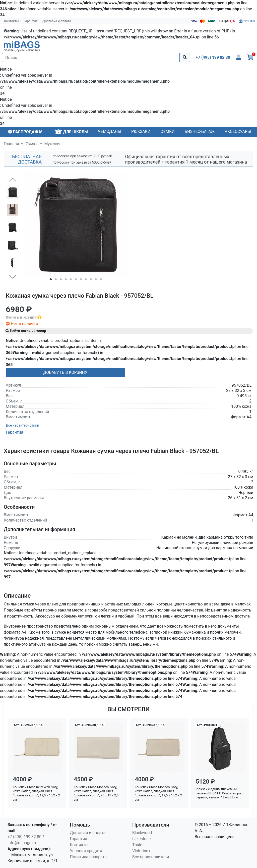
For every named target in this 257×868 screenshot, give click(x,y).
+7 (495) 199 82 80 (24, 837)
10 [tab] (96, 280)
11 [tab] (101, 280)
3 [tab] (61, 280)
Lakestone (142, 839)
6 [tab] (76, 280)
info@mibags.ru (22, 843)
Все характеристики (23, 425)
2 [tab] (56, 280)
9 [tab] (91, 280)
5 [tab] (71, 280)
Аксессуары (238, 132)
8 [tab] (86, 280)
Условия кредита (86, 851)
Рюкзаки (141, 132)
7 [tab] (81, 280)
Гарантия (31, 21)
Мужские (53, 144)
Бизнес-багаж (200, 132)
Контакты (11, 21)
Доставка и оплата (57, 21)
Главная (11, 144)
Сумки (168, 132)
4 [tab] (66, 280)
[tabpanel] (76, 225)
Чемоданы (110, 132)
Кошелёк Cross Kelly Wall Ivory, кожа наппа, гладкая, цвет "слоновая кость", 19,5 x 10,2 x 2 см (36, 793)
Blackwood (142, 833)
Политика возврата (88, 857)
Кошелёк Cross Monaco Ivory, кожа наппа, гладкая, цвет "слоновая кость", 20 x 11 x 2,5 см (96, 793)
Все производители (151, 857)
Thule (137, 845)
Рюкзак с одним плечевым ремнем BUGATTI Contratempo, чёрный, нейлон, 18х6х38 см (219, 793)
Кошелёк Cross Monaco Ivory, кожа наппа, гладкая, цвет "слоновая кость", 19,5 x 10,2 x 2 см (158, 793)
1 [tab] (51, 280)
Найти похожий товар (26, 331)
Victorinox (141, 851)
